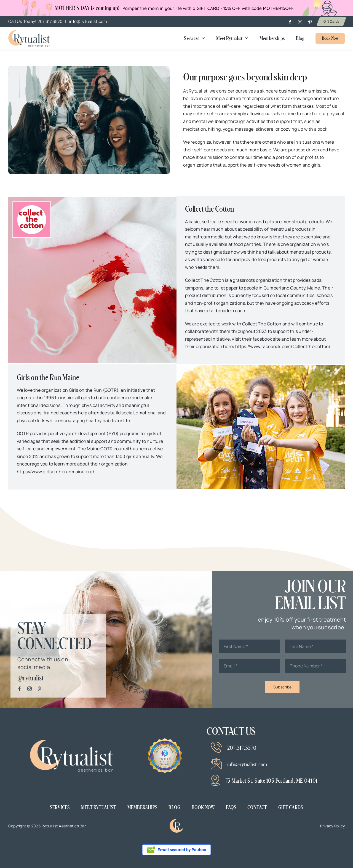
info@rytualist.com (88, 21)
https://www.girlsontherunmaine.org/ (56, 472)
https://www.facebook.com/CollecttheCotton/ (283, 346)
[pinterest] (310, 22)
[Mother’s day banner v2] (29, 32)
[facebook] (290, 22)
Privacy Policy (332, 826)
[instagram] (300, 22)
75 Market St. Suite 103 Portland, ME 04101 (271, 781)
